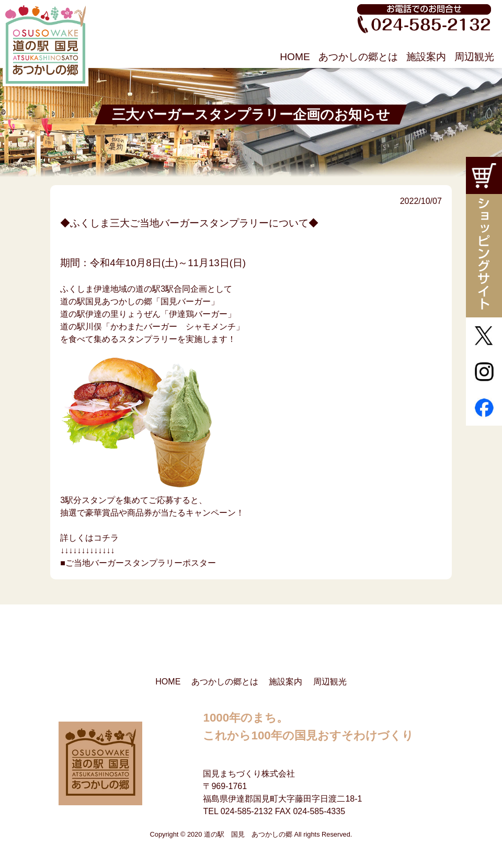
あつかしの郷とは (358, 57)
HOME (295, 57)
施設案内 (426, 57)
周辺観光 (474, 57)
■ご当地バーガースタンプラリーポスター (138, 563)
